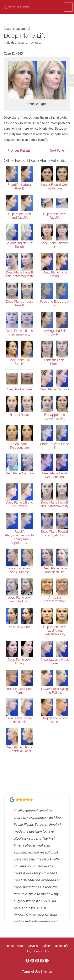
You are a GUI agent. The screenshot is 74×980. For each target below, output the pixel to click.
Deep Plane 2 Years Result (19, 303)
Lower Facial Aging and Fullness (55, 691)
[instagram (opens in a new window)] (42, 960)
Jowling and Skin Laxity (55, 333)
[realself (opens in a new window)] (47, 960)
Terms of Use (31, 972)
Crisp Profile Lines (20, 389)
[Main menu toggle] (68, 7)
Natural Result (20, 415)
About (21, 946)
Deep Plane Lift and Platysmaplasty (19, 333)
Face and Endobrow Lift (55, 303)
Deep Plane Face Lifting (55, 274)
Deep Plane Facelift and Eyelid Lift (55, 533)
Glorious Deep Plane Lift (55, 446)
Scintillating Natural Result (19, 245)
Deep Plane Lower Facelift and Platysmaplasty (55, 631)
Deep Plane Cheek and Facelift (19, 216)
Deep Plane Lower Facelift (55, 216)
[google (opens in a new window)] (33, 960)
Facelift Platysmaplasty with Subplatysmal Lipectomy (19, 537)
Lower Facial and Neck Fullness (20, 570)
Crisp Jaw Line (19, 627)
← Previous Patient (17, 151)
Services (33, 946)
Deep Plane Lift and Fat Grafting (19, 504)
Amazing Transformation (55, 599)
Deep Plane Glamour (55, 389)
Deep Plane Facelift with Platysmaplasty (19, 274)
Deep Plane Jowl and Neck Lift (20, 599)
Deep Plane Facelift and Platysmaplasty (55, 504)
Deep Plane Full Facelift (19, 362)
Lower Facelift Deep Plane (19, 691)
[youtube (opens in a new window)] (37, 960)
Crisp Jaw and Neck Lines (55, 662)
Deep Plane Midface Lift (55, 245)
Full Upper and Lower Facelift (55, 417)
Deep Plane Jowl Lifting (20, 662)
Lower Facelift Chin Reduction (55, 187)
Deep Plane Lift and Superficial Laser (19, 749)
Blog (28, 951)
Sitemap (46, 972)
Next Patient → (60, 151)
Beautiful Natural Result (20, 187)
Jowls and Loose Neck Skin (20, 720)
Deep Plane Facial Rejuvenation (55, 475)
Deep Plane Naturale (19, 473)
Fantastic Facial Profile (55, 362)
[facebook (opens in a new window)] (28, 960)
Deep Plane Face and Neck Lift (55, 570)
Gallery (46, 946)
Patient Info (61, 946)
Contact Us (42, 951)
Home (10, 946)
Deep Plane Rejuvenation (19, 446)
